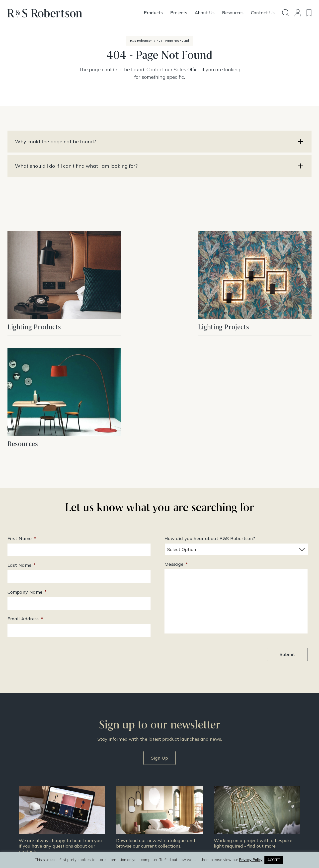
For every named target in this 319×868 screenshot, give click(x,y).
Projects (170, 789)
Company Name (27, 464)
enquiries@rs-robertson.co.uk (124, 784)
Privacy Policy (244, 801)
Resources (172, 795)
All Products (173, 776)
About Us (240, 776)
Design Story (174, 782)
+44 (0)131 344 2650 (118, 777)
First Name (22, 410)
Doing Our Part (245, 782)
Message (176, 436)
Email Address (25, 491)
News (168, 801)
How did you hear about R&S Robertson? (210, 410)
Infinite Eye (170, 848)
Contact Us (241, 789)
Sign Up (159, 629)
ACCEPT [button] (274, 860)
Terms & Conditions (249, 795)
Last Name (22, 437)
